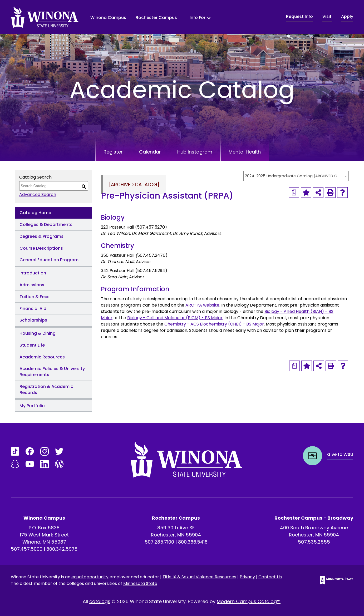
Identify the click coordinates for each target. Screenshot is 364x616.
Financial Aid (33, 309)
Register (113, 152)
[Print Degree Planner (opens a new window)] (294, 193)
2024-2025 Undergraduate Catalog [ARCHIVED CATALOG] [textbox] (293, 176)
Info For (198, 18)
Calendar (150, 152)
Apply (347, 16)
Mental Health (245, 152)
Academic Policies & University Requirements (52, 372)
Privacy (247, 577)
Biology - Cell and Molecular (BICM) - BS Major (175, 318)
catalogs (100, 601)
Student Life (32, 345)
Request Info (299, 16)
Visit (327, 16)
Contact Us (270, 577)
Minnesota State (140, 583)
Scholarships (33, 320)
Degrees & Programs (41, 236)
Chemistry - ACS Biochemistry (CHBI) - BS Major (214, 324)
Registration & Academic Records (46, 390)
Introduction (33, 273)
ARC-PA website (202, 305)
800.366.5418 (193, 542)
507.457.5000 (27, 549)
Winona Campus (108, 18)
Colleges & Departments (46, 225)
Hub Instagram (195, 152)
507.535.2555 (314, 542)
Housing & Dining (38, 333)
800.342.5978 (62, 549)
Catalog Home (35, 213)
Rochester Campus (156, 18)
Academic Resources (42, 357)
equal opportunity (90, 577)
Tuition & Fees (35, 297)
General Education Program (49, 260)
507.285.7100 (159, 542)
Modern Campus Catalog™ (249, 601)
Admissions (32, 285)
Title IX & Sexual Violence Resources (199, 577)
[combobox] (296, 176)
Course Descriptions (41, 248)
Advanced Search (38, 194)
